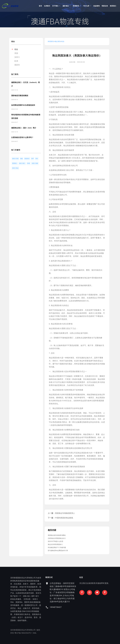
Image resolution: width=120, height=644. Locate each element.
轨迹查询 (97, 6)
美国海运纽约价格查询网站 (57, 535)
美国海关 (27, 159)
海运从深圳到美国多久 (55, 544)
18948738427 (88, 607)
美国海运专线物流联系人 (65, 513)
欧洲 (16, 61)
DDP (33, 159)
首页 (40, 6)
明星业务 (105, 6)
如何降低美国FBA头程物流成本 (23, 105)
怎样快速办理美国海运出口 (57, 538)
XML (19, 633)
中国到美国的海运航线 (64, 518)
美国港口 (15, 163)
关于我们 (55, 6)
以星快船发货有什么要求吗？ (22, 137)
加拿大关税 (15, 159)
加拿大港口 (22, 163)
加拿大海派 (35, 163)
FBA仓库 (86, 6)
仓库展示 (47, 6)
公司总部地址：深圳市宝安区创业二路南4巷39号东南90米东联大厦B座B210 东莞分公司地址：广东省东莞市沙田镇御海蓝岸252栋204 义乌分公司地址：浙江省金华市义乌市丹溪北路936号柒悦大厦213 (96, 592)
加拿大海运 (15, 168)
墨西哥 (17, 65)
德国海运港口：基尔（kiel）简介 (24, 128)
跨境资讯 (76, 6)
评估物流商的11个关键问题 (57, 547)
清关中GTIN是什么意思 (55, 541)
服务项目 (66, 6)
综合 (16, 49)
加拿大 (17, 57)
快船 (21, 159)
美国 (16, 53)
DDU (37, 159)
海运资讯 (58, 41)
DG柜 (29, 163)
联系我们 (113, 6)
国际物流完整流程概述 (20, 96)
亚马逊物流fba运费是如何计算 (58, 550)
